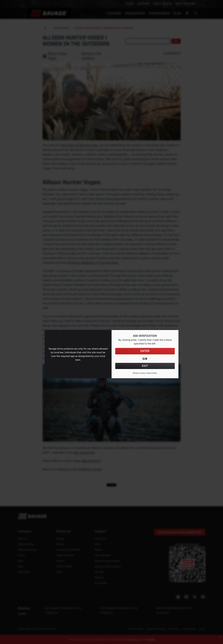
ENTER (145, 351)
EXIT (145, 366)
